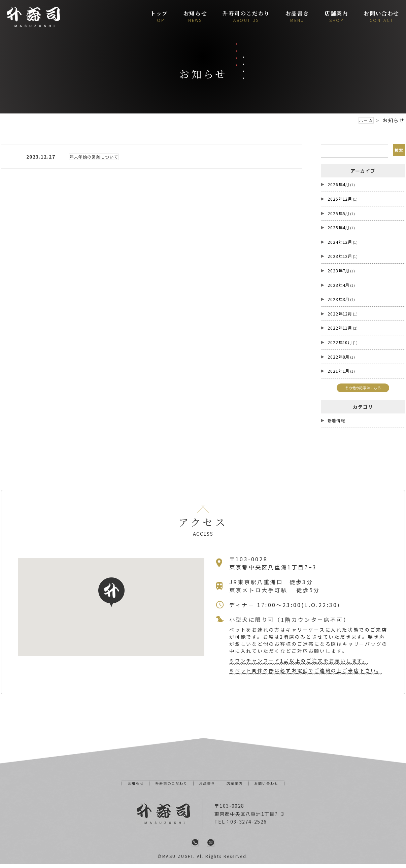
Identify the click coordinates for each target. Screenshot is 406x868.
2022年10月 (340, 342)
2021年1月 (339, 371)
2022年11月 (340, 328)
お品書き (208, 787)
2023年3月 (339, 299)
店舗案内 (240, 787)
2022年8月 (339, 356)
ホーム (365, 120)
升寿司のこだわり (165, 787)
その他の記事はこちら (363, 389)
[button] (111, 596)
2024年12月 (340, 242)
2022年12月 (340, 313)
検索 (398, 151)
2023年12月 (340, 256)
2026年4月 (339, 184)
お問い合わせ (278, 787)
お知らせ (124, 787)
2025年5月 (339, 213)
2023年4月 (339, 285)
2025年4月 (339, 227)
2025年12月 (340, 199)
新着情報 (336, 424)
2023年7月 (339, 271)
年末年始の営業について (98, 157)
